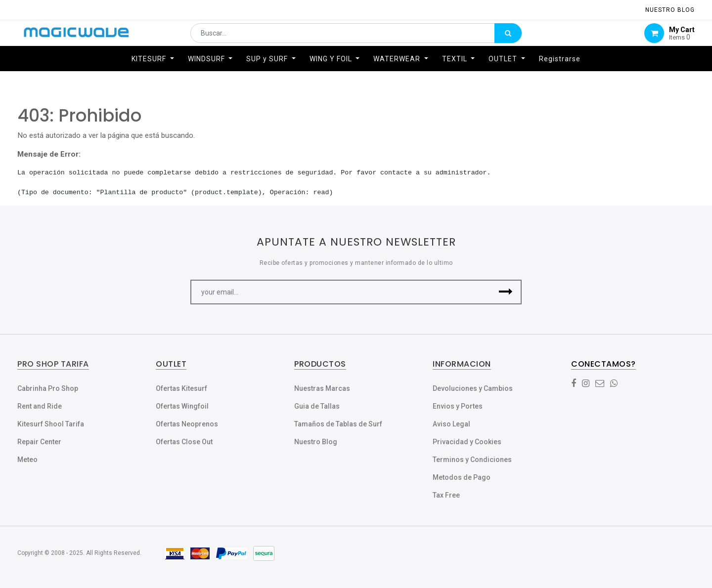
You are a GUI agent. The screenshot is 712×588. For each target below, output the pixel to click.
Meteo (27, 460)
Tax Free (446, 495)
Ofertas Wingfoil (182, 406)
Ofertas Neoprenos (187, 424)
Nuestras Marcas (322, 388)
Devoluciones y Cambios (473, 388)
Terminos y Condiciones (472, 460)
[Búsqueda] (508, 38)
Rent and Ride (40, 406)
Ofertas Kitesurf (181, 388)
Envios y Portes (458, 406)
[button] (506, 292)
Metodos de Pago (462, 477)
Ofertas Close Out (184, 442)
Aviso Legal (451, 424)
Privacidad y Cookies (467, 442)
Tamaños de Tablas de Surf (338, 424)
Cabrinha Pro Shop (48, 388)
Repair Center (39, 442)
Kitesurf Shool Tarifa (51, 424)
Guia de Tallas (317, 406)
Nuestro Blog (316, 442)
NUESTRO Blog (670, 10)
